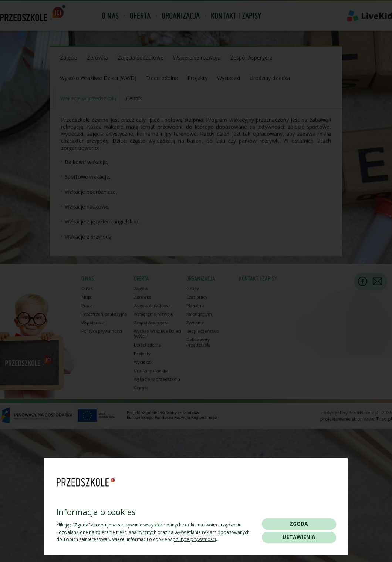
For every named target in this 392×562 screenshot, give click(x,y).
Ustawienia (299, 537)
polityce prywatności (194, 539)
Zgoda (299, 524)
